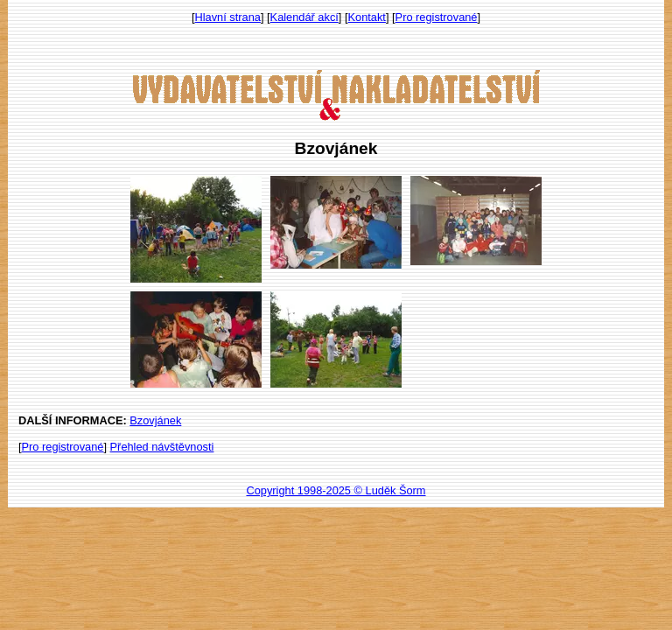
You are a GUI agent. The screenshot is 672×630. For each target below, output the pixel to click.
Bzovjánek (155, 420)
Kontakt (367, 17)
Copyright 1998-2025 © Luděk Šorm (336, 490)
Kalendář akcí (304, 17)
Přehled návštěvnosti (162, 447)
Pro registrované (437, 17)
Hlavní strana (228, 17)
